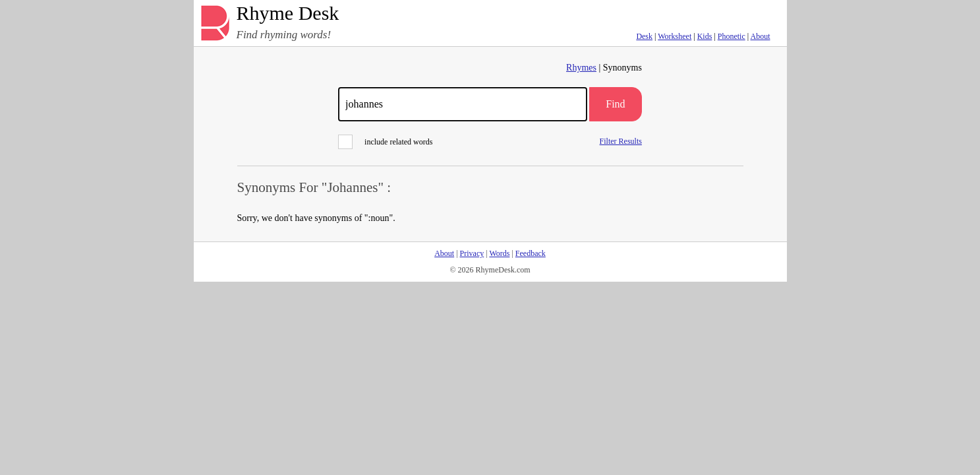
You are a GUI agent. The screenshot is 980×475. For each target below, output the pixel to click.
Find (615, 104)
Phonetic (732, 36)
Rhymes (581, 68)
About (761, 36)
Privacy (472, 253)
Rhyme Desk (288, 14)
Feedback (531, 253)
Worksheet (675, 36)
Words (499, 253)
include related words (385, 142)
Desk (644, 36)
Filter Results (621, 141)
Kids (705, 36)
